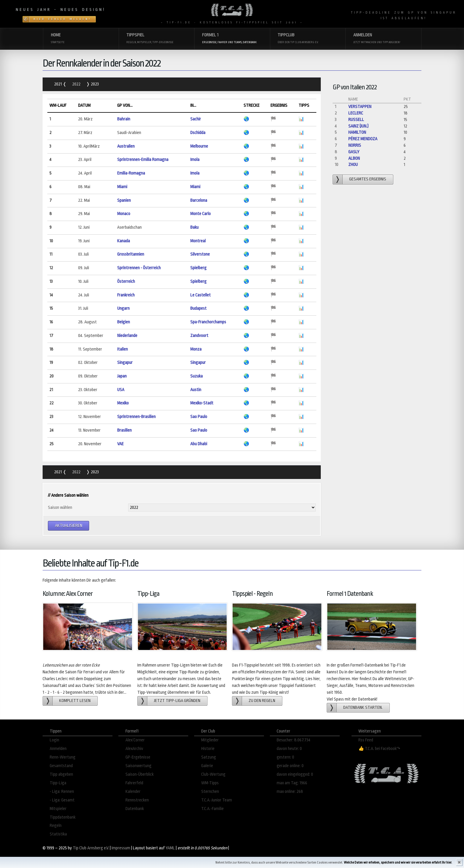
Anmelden (58, 749)
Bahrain (124, 119)
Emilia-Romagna (131, 173)
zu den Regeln (262, 701)
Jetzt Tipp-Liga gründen (177, 701)
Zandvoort (199, 336)
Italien (123, 349)
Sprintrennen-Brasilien (136, 417)
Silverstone (200, 254)
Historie (208, 749)
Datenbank (135, 809)
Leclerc (356, 113)
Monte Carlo (200, 214)
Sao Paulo (199, 417)
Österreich (126, 281)
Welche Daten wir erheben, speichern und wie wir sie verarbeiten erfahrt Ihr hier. (398, 863)
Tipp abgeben (61, 774)
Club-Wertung (213, 774)
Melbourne (199, 146)
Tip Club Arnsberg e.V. (91, 848)
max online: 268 (290, 792)
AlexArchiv (134, 749)
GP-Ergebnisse (138, 757)
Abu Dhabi (199, 444)
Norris (355, 145)
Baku (194, 227)
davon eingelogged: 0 (295, 774)
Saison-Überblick (140, 774)
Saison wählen (60, 508)
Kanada (124, 241)
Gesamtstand (61, 766)
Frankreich (126, 295)
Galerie (207, 766)
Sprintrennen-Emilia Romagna (143, 160)
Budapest (198, 308)
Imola (195, 160)
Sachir (196, 119)
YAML (170, 848)
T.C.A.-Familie (212, 809)
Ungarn (123, 308)
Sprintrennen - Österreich (139, 268)
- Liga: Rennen (62, 792)
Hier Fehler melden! (62, 19)
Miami (122, 187)
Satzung (209, 757)
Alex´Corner (135, 740)
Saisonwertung (138, 766)
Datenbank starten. (363, 708)
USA (121, 390)
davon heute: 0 (289, 749)
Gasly (354, 152)
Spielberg (198, 268)
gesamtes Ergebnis (368, 179)
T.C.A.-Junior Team (217, 800)
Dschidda (198, 133)
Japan (122, 376)
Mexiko (123, 403)
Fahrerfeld (134, 783)
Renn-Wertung (63, 757)
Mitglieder (210, 740)
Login (54, 740)
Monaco (124, 214)
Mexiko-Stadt (202, 403)
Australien (126, 146)
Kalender (133, 792)
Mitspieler (58, 809)
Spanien (124, 200)
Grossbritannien (131, 254)
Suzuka (196, 376)
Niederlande (127, 336)
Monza (196, 349)
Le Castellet (200, 295)
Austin (196, 390)
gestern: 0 (285, 757)
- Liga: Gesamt (62, 800)
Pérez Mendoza (363, 139)
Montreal (198, 241)
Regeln (56, 826)
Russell (356, 120)
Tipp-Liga (58, 783)
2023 (94, 84)
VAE (120, 444)
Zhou (353, 165)
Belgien (124, 322)
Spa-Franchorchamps (208, 322)
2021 (58, 84)
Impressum (121, 848)
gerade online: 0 (290, 766)
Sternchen (210, 792)
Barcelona (199, 200)
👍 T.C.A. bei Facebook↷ (379, 749)
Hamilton (357, 132)
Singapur (125, 363)
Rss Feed (366, 740)
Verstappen (360, 107)
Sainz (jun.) (358, 126)
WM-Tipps (210, 783)
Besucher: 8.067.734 (294, 740)
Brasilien (124, 430)
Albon (354, 158)
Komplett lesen (75, 701)
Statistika (58, 834)
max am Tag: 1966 (292, 783)
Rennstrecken (137, 800)
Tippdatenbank (63, 817)
